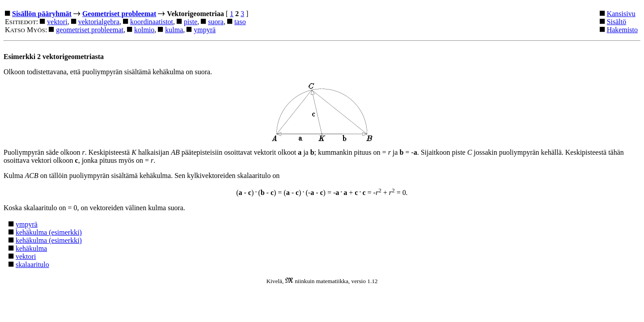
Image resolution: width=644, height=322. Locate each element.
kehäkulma (31, 248)
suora (216, 22)
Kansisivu (621, 14)
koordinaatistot (152, 22)
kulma (174, 30)
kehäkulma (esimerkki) (49, 232)
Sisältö (617, 22)
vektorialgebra (99, 22)
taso (240, 22)
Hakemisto (622, 30)
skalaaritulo (32, 265)
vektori (57, 22)
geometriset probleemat (90, 30)
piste (191, 22)
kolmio (144, 30)
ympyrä (205, 30)
